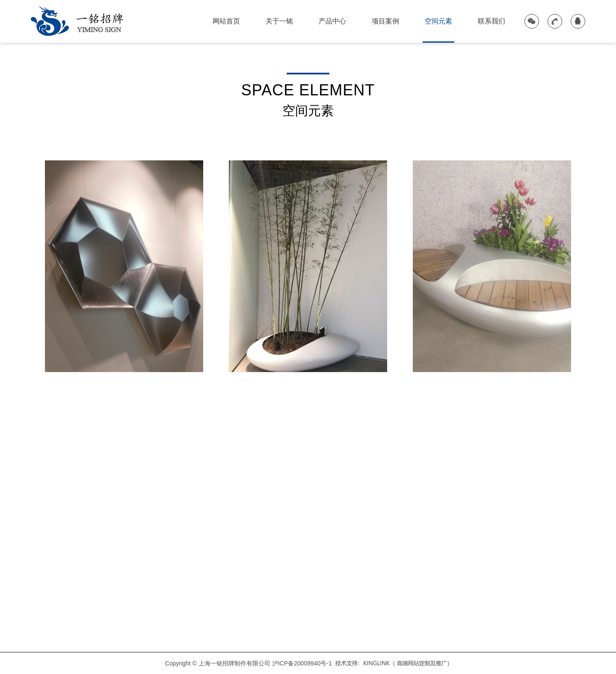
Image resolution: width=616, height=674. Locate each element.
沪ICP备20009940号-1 (302, 663)
